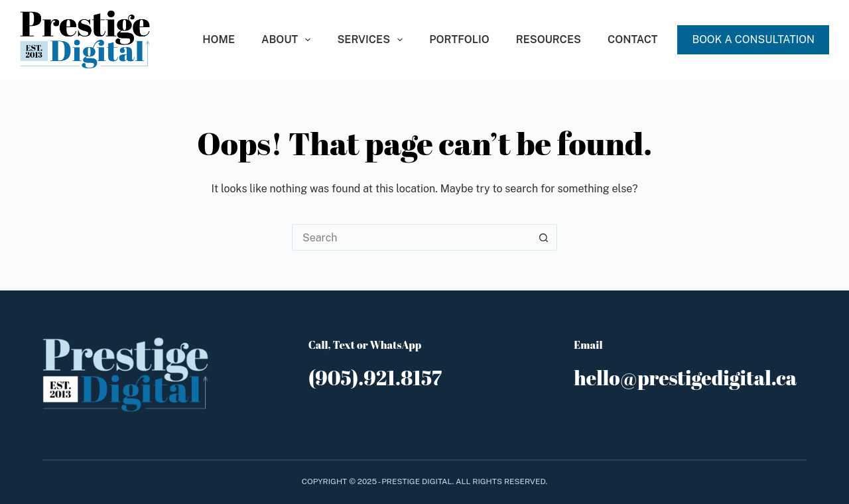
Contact (633, 39)
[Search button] (544, 237)
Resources (549, 39)
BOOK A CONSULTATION (753, 39)
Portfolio (459, 39)
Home (219, 39)
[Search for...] (411, 237)
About (289, 40)
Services (372, 40)
